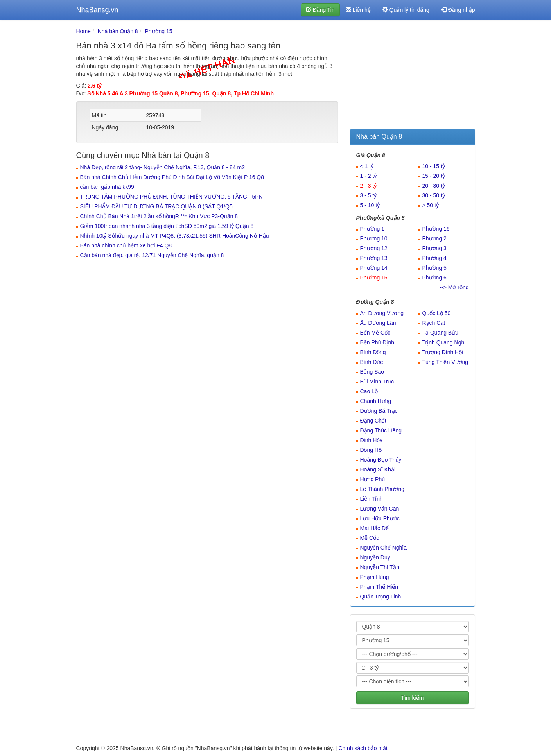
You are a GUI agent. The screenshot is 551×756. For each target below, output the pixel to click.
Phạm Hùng (375, 577)
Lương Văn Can (380, 509)
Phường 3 (434, 248)
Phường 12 (374, 248)
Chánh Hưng (376, 401)
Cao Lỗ (369, 391)
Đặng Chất (373, 421)
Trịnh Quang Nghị (444, 342)
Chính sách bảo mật (363, 748)
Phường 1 (372, 229)
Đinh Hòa (372, 440)
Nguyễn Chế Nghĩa (384, 548)
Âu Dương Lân (378, 323)
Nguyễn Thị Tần (380, 567)
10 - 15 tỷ (434, 166)
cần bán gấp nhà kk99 (107, 187)
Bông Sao (372, 372)
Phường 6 (434, 278)
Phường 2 (434, 238)
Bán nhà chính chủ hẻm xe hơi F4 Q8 (126, 245)
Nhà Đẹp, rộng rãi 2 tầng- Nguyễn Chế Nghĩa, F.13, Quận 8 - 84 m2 (163, 167)
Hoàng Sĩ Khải (378, 469)
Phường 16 (436, 229)
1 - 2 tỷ (369, 176)
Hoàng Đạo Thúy (381, 460)
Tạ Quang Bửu (441, 333)
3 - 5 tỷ (369, 195)
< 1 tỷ (367, 166)
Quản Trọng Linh (381, 597)
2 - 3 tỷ (369, 186)
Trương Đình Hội (443, 352)
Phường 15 (158, 31)
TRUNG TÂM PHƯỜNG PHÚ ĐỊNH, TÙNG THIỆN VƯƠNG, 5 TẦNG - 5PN (171, 197)
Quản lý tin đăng (406, 10)
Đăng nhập (458, 10)
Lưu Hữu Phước (380, 518)
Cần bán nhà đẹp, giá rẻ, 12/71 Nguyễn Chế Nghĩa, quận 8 (152, 255)
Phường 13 (374, 258)
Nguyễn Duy (375, 557)
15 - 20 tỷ (434, 176)
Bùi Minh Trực (377, 382)
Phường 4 (434, 258)
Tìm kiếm (413, 698)
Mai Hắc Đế (375, 528)
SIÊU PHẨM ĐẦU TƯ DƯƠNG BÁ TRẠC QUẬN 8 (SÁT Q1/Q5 (156, 206)
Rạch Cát (434, 323)
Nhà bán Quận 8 (118, 31)
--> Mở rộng (454, 287)
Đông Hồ (371, 450)
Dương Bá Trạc (379, 411)
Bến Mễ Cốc (375, 333)
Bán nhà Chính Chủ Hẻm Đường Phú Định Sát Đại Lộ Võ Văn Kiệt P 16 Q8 (172, 177)
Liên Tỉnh (372, 499)
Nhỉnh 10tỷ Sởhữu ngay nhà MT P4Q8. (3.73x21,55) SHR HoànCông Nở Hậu (175, 236)
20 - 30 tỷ (434, 186)
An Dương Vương (382, 313)
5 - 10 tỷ (370, 205)
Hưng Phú (372, 479)
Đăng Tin (320, 10)
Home (83, 31)
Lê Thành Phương (382, 489)
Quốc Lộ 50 (437, 313)
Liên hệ (358, 10)
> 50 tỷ (431, 205)
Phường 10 (374, 238)
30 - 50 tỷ (434, 195)
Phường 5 (434, 268)
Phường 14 (374, 268)
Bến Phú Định (377, 342)
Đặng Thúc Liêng (381, 430)
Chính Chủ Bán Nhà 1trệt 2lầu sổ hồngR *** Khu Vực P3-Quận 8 (159, 216)
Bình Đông (373, 352)
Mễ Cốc (370, 538)
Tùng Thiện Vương (445, 362)
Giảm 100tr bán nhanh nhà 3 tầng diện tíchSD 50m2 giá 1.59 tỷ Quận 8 (167, 226)
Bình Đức (372, 362)
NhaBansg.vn (97, 10)
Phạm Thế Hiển (379, 587)
